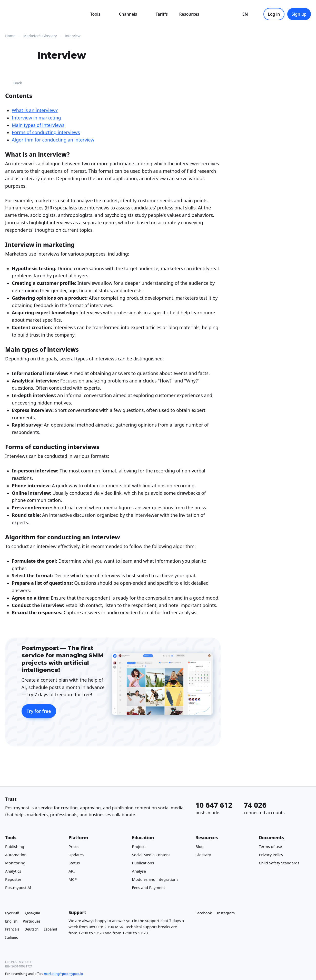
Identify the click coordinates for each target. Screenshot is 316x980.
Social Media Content (151, 855)
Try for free (39, 711)
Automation (16, 855)
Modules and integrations (155, 879)
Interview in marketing (36, 118)
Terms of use (270, 846)
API (72, 871)
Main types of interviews (38, 125)
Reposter (13, 879)
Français (12, 929)
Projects (139, 846)
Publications (143, 863)
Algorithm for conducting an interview (53, 140)
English (11, 921)
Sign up (299, 14)
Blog (200, 846)
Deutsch (31, 929)
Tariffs (162, 14)
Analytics (13, 871)
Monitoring (15, 863)
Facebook (204, 913)
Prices (74, 846)
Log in (274, 14)
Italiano (12, 937)
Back (14, 83)
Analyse (139, 871)
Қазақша (32, 913)
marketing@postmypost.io (63, 974)
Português (31, 921)
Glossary (203, 855)
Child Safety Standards (279, 863)
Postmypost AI (18, 887)
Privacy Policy (271, 855)
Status (74, 863)
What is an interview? (35, 110)
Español (50, 929)
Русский (12, 913)
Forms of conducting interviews (46, 133)
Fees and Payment (149, 887)
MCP (73, 879)
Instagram (226, 913)
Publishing (15, 846)
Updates (76, 855)
